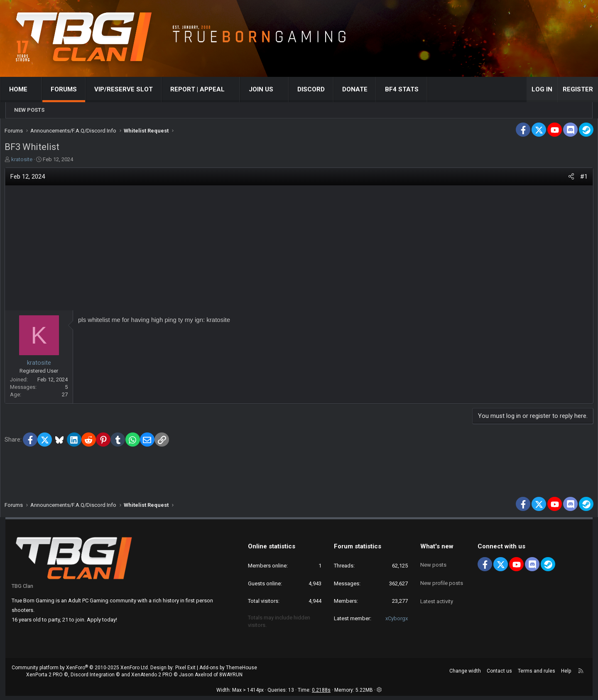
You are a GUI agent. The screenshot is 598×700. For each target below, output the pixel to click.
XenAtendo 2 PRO (152, 679)
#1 (576, 179)
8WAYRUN (231, 679)
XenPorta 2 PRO (44, 679)
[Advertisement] (299, 250)
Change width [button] (465, 675)
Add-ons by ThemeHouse (228, 672)
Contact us (499, 675)
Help (566, 675)
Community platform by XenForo (80, 672)
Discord (316, 89)
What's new (437, 550)
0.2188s (321, 694)
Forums (69, 89)
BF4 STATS (407, 89)
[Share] (564, 179)
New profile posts (442, 580)
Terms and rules (537, 675)
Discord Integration (93, 679)
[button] (40, 90)
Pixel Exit (185, 672)
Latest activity (437, 595)
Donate (360, 89)
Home (24, 89)
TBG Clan (22, 590)
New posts (29, 110)
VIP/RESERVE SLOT (129, 89)
